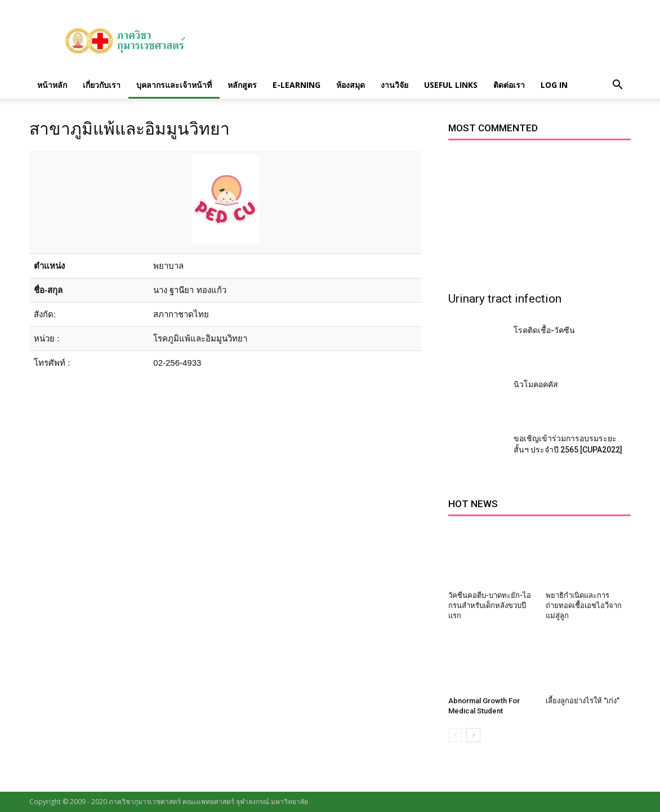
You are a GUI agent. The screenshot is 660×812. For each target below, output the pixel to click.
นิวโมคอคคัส (536, 384)
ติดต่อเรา (509, 85)
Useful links (451, 85)
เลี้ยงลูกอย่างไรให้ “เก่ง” (583, 701)
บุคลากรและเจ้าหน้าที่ (174, 85)
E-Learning (296, 85)
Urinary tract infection (505, 299)
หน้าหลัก (52, 85)
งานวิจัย (394, 85)
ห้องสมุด (351, 85)
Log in (554, 85)
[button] (617, 85)
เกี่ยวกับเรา (102, 85)
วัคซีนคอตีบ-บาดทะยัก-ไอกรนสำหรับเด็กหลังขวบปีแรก (490, 605)
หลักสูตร (242, 85)
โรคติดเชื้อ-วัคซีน (544, 330)
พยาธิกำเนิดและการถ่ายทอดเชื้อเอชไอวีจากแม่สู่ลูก (584, 605)
